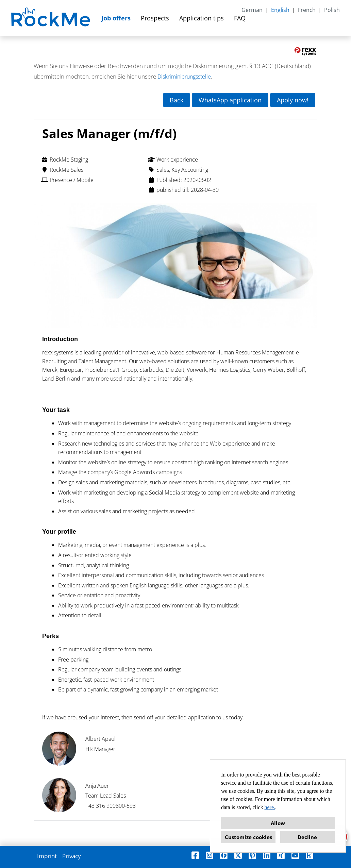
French (307, 10)
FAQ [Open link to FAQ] (240, 18)
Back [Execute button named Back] (177, 100)
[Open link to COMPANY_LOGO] (52, 18)
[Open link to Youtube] (295, 855)
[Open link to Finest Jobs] (224, 855)
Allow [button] (278, 823)
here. (270, 807)
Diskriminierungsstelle (184, 77)
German (252, 10)
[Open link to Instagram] (210, 855)
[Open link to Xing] (281, 855)
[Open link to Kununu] (310, 855)
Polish (332, 10)
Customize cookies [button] (248, 837)
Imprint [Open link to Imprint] (47, 856)
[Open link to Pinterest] (252, 855)
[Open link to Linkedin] (267, 855)
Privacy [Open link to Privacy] (72, 856)
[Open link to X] (238, 855)
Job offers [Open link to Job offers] (116, 18)
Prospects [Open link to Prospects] (155, 18)
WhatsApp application (230, 100)
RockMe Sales (62, 170)
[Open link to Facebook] (195, 855)
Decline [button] (307, 837)
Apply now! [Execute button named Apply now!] (293, 100)
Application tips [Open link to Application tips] (202, 18)
